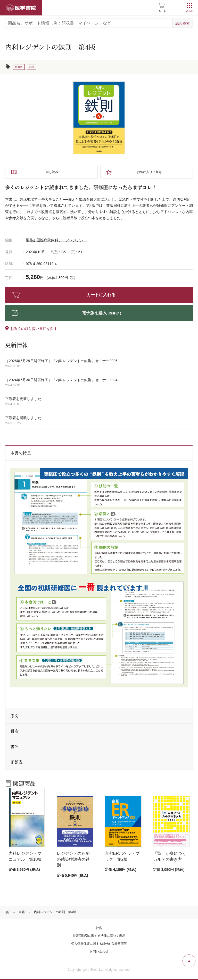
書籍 (22, 912)
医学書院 (21, 8)
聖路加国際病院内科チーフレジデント (56, 240)
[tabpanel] (99, 118)
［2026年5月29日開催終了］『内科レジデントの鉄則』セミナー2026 (61, 361)
